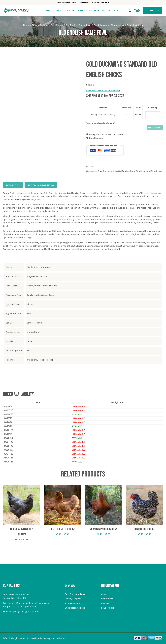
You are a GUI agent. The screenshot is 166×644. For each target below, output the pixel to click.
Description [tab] (13, 187)
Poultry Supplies (73, 599)
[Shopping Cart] (137, 11)
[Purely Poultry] (16, 11)
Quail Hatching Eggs (75, 608)
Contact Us (153, 11)
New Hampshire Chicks (104, 531)
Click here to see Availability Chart (103, 91)
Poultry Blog (96, 11)
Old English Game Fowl (83, 33)
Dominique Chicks (144, 531)
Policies (105, 603)
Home (49, 11)
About (71, 11)
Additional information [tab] (43, 187)
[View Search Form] (130, 11)
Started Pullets (72, 603)
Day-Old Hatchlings (108, 173)
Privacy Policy (108, 608)
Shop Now (72, 585)
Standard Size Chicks (152, 173)
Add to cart (152, 129)
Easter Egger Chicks (62, 531)
